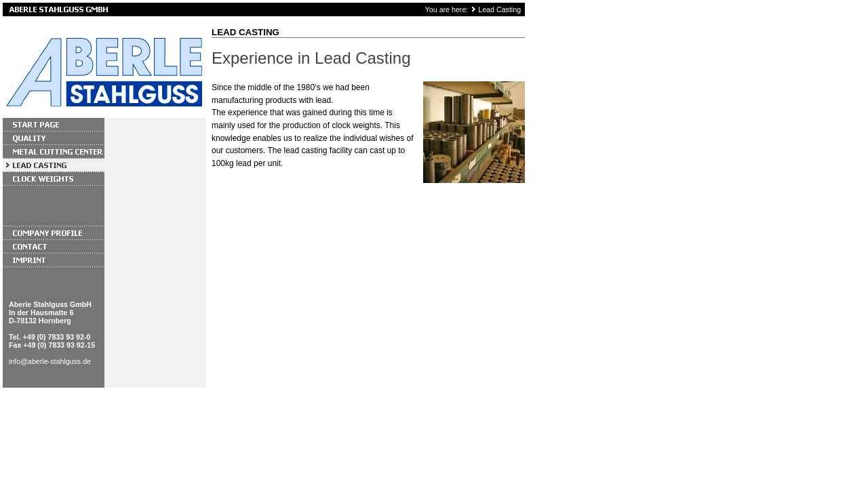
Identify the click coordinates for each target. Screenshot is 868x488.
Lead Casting (499, 9)
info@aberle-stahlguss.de (50, 361)
